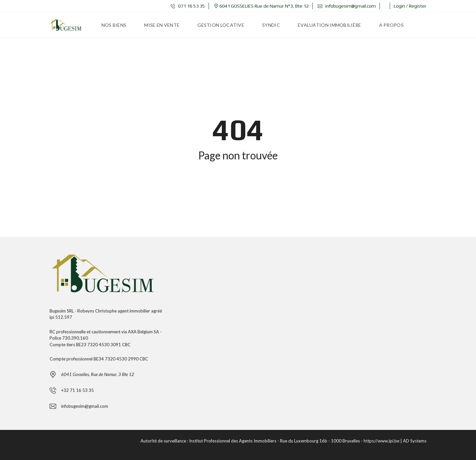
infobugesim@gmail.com (347, 6)
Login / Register (410, 6)
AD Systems (415, 441)
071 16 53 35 (188, 6)
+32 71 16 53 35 (78, 390)
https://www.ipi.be (381, 441)
